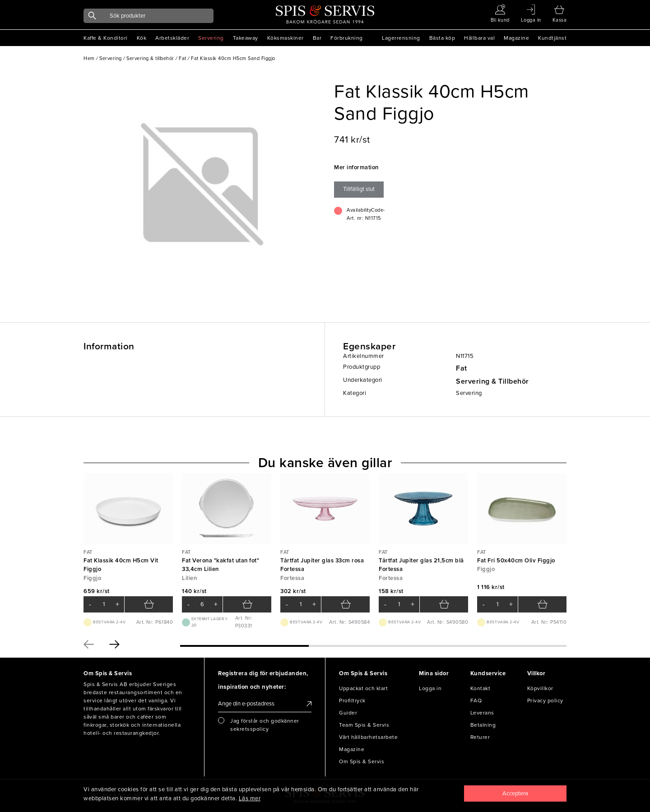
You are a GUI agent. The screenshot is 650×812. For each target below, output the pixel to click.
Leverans (482, 713)
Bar (317, 38)
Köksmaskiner (286, 38)
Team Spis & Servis (364, 725)
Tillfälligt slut (359, 189)
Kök (142, 38)
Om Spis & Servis (362, 761)
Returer (480, 737)
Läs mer (250, 798)
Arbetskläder (172, 38)
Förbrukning (347, 38)
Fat (462, 368)
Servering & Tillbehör (492, 381)
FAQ (476, 701)
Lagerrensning (401, 38)
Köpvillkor (540, 688)
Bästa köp (442, 38)
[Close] (515, 793)
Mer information (356, 167)
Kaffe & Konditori (106, 38)
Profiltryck (352, 701)
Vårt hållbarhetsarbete (368, 737)
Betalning (483, 725)
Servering (211, 38)
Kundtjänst (552, 38)
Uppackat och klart (363, 688)
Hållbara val (479, 38)
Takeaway (246, 38)
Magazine (516, 38)
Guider (348, 713)
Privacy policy (545, 701)
